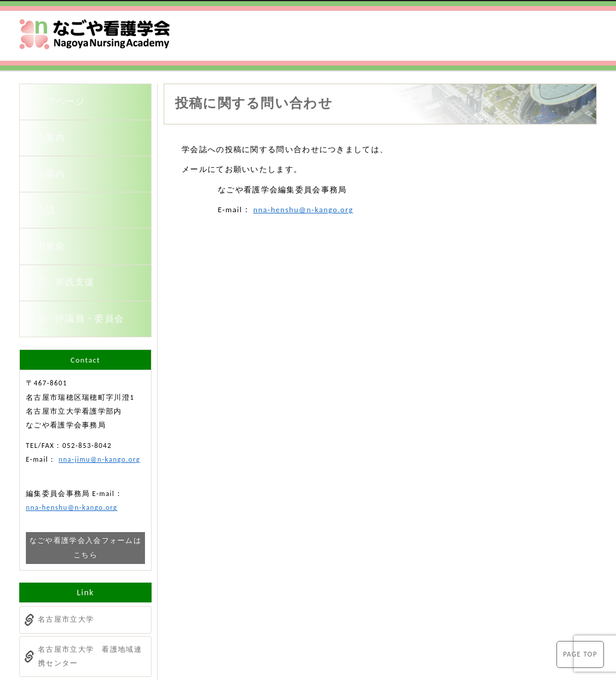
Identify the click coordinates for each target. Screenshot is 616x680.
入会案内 (52, 158)
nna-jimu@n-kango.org (99, 414)
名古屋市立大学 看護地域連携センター (90, 611)
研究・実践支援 (65, 247)
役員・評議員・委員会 (78, 277)
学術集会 (52, 217)
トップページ (61, 99)
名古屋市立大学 (66, 574)
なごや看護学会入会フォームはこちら (85, 502)
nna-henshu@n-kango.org (303, 210)
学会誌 (48, 188)
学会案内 (52, 128)
